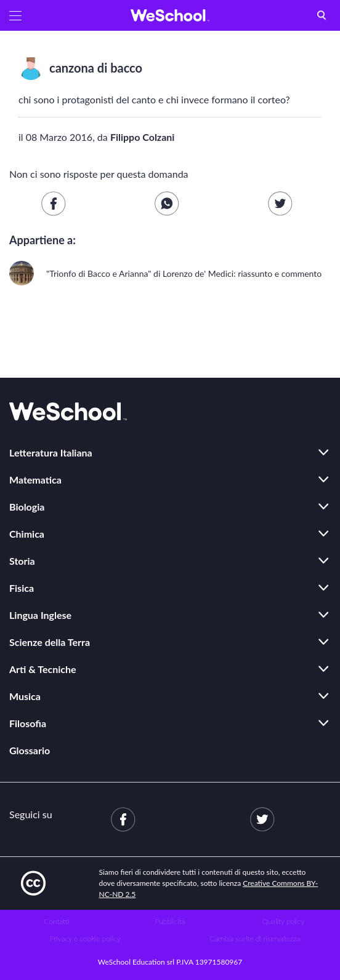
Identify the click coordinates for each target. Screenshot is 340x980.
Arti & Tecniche (43, 669)
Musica (25, 696)
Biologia (27, 507)
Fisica (22, 588)
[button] (15, 15)
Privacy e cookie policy (85, 938)
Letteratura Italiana (51, 452)
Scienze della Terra (50, 642)
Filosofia (28, 723)
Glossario (30, 750)
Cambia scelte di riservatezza (255, 938)
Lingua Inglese (40, 615)
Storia (22, 561)
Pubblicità (170, 921)
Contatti (57, 921)
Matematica (35, 480)
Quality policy (283, 921)
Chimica (27, 534)
